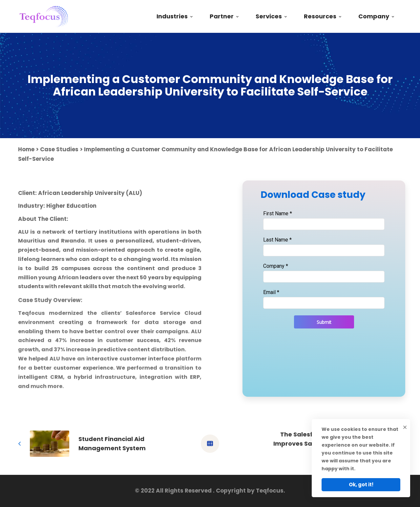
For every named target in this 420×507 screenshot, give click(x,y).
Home (26, 149)
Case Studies (59, 149)
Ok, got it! (361, 485)
